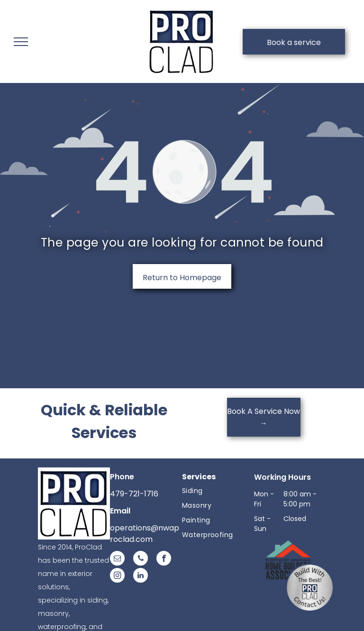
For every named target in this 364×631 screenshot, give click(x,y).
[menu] (21, 42)
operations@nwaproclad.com (145, 534)
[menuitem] (218, 491)
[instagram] (117, 576)
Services (199, 477)
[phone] (141, 559)
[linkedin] (141, 576)
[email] (117, 559)
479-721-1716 (134, 494)
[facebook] (164, 559)
